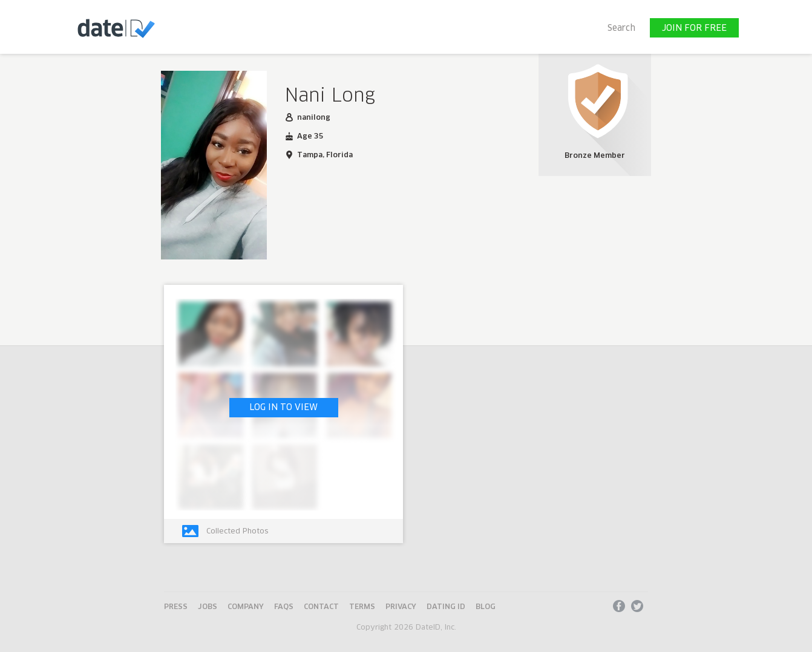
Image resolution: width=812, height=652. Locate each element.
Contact (321, 607)
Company (246, 607)
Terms (362, 607)
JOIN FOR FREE (694, 28)
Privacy (401, 607)
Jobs (208, 607)
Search (621, 28)
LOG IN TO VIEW (283, 408)
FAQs (284, 607)
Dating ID (446, 607)
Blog (486, 607)
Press (176, 607)
